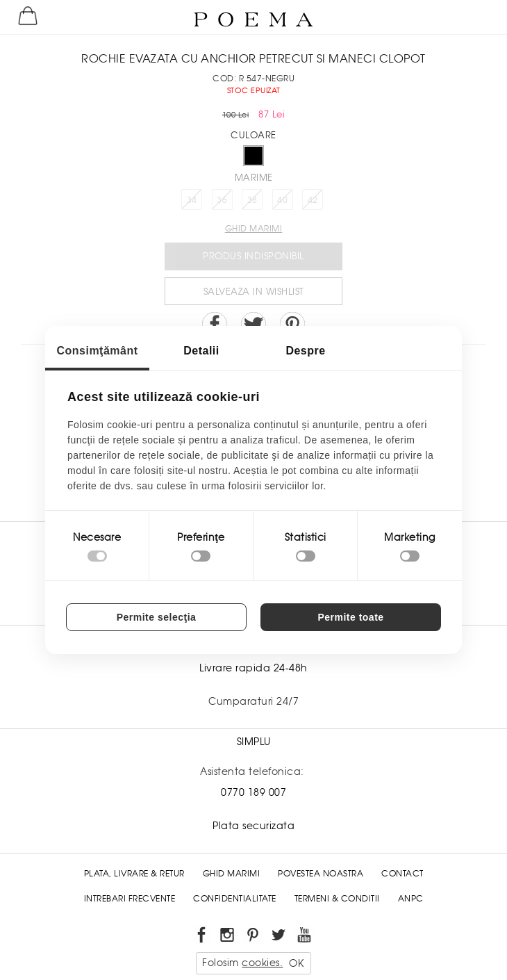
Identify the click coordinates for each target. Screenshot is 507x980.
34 (192, 200)
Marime (254, 178)
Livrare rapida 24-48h (253, 668)
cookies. (262, 963)
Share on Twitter (253, 325)
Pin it (292, 325)
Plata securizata (253, 826)
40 (282, 200)
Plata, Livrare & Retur (134, 874)
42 (313, 200)
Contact (402, 874)
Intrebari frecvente (130, 899)
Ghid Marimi (232, 874)
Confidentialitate (235, 899)
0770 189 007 (253, 792)
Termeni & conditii (337, 899)
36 (222, 200)
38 (252, 200)
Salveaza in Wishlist (254, 292)
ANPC (411, 899)
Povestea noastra (321, 874)
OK (296, 963)
